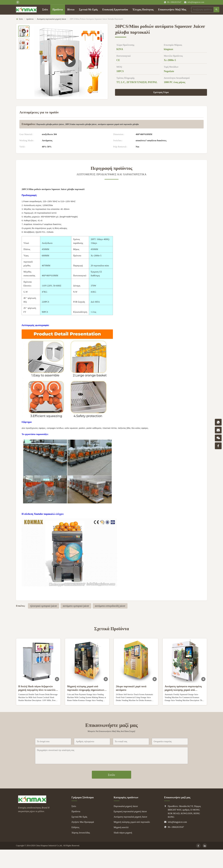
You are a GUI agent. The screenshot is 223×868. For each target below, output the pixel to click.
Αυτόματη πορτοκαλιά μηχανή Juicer (51, 19)
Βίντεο (71, 10)
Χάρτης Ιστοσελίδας (81, 833)
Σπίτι (45, 10)
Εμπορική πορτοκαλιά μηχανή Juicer (130, 811)
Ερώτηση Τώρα (161, 92)
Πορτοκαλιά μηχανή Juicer (126, 806)
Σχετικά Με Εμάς (88, 10)
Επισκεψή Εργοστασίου (115, 10)
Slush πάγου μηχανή (123, 833)
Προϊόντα (58, 10)
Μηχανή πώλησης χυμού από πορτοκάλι (132, 822)
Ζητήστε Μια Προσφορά (83, 822)
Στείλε (111, 775)
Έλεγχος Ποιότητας (143, 10)
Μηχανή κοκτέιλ (121, 827)
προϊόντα (30, 19)
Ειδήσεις (75, 827)
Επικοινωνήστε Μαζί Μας (172, 10)
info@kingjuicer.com (196, 2)
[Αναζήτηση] (217, 10)
